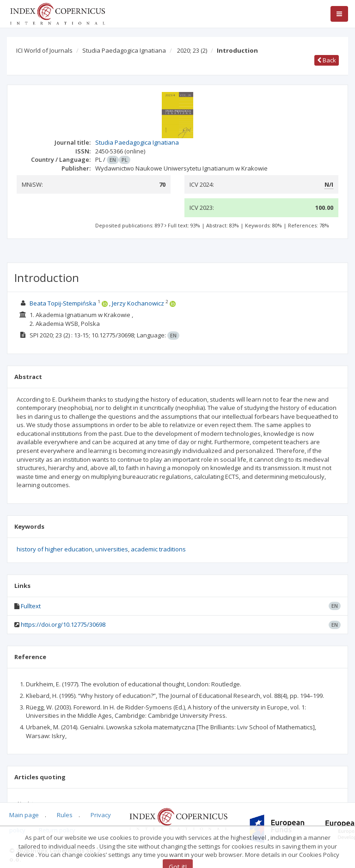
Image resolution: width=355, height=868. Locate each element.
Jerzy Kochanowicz (138, 303)
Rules (65, 815)
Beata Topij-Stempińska (63, 303)
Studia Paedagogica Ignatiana (124, 50)
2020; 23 (192, 50)
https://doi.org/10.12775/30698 (63, 624)
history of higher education (55, 549)
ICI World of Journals (44, 50)
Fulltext (31, 606)
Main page (24, 815)
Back (327, 60)
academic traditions (158, 549)
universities (112, 549)
